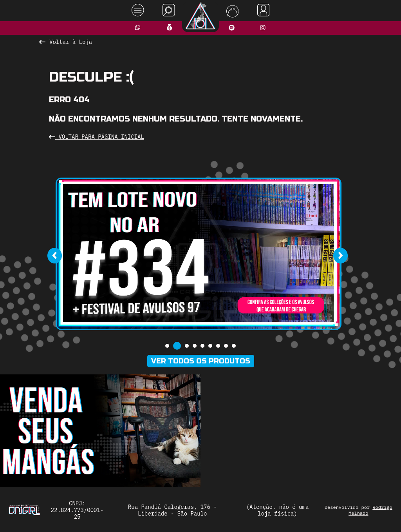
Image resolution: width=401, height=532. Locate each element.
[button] (167, 346)
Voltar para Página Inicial (97, 137)
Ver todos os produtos (201, 361)
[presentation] (54, 256)
